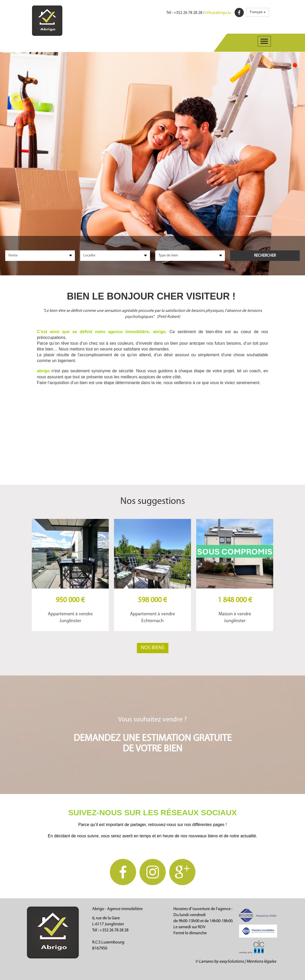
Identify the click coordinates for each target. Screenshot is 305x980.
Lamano (206, 962)
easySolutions (232, 962)
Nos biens (153, 648)
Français (258, 12)
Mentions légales (261, 962)
